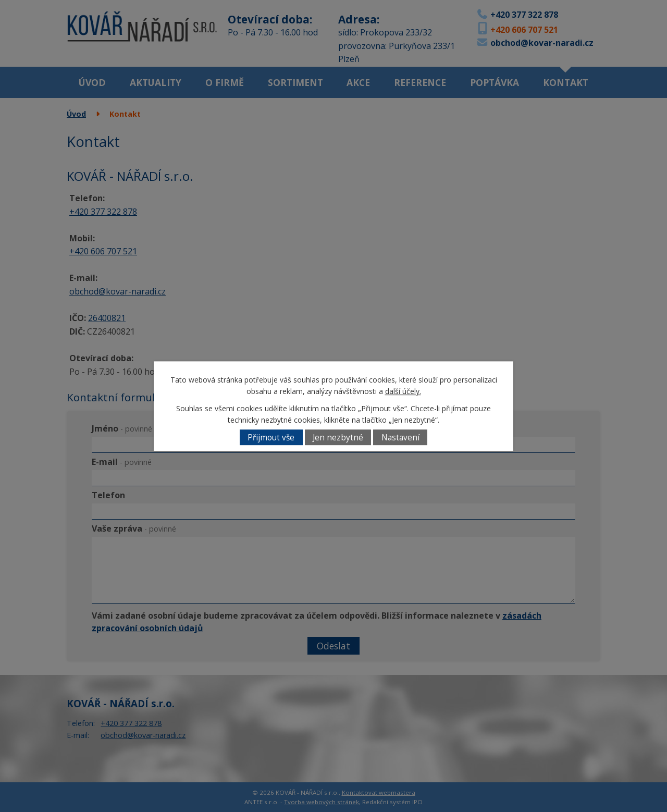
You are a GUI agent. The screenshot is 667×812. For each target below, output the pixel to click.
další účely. (403, 392)
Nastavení (400, 438)
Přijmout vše (271, 438)
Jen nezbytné (338, 438)
